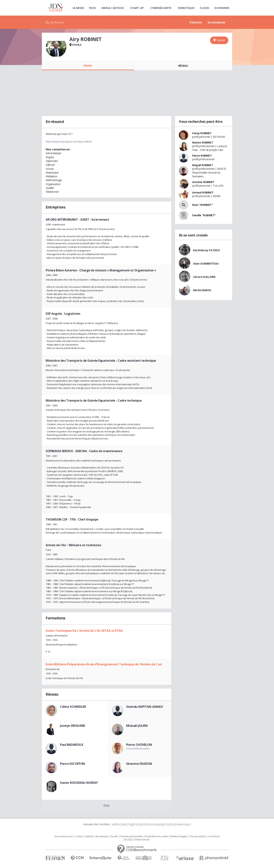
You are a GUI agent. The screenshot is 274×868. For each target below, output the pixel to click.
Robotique (186, 8)
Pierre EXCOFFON (72, 764)
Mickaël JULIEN (137, 726)
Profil (88, 66)
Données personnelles (132, 836)
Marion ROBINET (203, 142)
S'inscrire (196, 22)
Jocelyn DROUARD (73, 726)
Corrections (213, 836)
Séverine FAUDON (139, 764)
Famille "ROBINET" (204, 215)
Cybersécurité (161, 8)
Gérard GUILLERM (204, 277)
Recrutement (102, 836)
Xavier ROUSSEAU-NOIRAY (79, 783)
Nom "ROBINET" (203, 205)
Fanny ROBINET (202, 133)
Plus (106, 805)
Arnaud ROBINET (203, 192)
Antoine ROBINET (203, 182)
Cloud (205, 8)
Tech (92, 8)
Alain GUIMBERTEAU (206, 264)
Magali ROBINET (203, 165)
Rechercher (57, 22)
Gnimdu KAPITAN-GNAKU (145, 707)
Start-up (137, 8)
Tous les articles (198, 836)
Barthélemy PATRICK (206, 250)
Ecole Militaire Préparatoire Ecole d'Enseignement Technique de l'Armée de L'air (104, 664)
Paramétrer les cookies (157, 836)
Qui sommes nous (64, 836)
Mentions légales (179, 836)
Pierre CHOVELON (139, 745)
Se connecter (217, 22)
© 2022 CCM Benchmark (137, 840)
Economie (222, 8)
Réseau (183, 66)
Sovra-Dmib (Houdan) (138, 748)
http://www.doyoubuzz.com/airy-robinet (69, 141)
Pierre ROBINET (202, 156)
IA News (78, 8)
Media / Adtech (113, 8)
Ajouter (221, 40)
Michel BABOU (202, 290)
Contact (79, 836)
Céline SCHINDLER (73, 707)
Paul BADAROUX (72, 745)
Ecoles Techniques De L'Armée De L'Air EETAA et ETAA (84, 631)
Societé (114, 836)
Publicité (89, 836)
